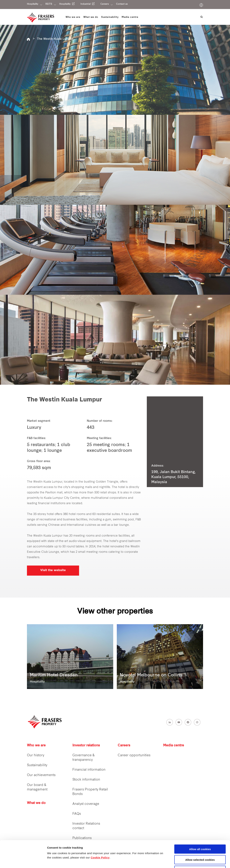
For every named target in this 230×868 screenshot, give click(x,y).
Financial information (89, 770)
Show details (189, 861)
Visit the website (53, 570)
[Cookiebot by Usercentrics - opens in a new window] (23, 861)
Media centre (174, 746)
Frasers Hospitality (28, 39)
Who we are (36, 746)
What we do (36, 803)
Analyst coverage (86, 804)
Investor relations (86, 746)
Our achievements (41, 775)
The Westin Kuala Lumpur (55, 39)
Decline (200, 845)
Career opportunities (134, 755)
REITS (49, 4)
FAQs (77, 814)
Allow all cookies (200, 824)
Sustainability (37, 765)
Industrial (86, 4)
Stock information (86, 780)
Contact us (122, 4)
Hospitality (33, 4)
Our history (36, 755)
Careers (105, 4)
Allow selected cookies (200, 834)
